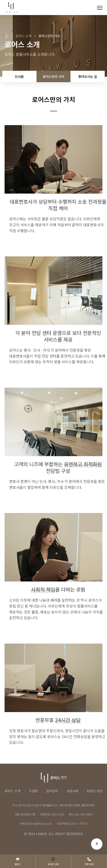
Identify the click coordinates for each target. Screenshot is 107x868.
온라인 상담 (95, 791)
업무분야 (52, 791)
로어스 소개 (12, 791)
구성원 (33, 791)
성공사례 (72, 791)
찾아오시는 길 (88, 76)
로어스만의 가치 (53, 76)
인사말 (19, 76)
